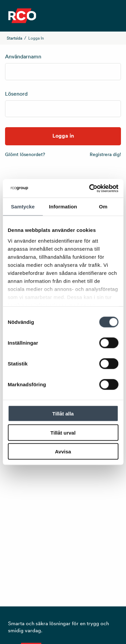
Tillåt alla (63, 414)
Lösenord (16, 94)
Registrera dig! (105, 154)
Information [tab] (63, 207)
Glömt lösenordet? (25, 154)
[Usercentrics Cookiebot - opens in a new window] (90, 188)
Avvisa (63, 452)
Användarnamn (23, 56)
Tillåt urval (63, 432)
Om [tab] (103, 207)
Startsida (14, 38)
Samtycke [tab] (23, 207)
